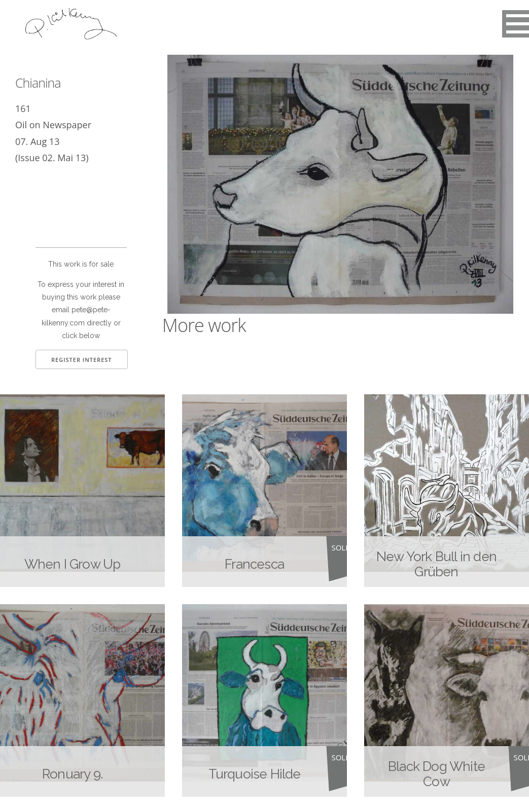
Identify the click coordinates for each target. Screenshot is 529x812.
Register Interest (82, 360)
